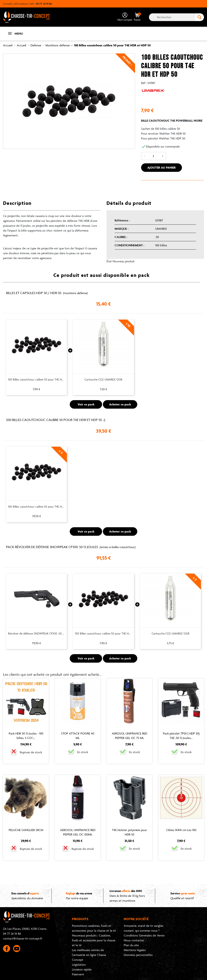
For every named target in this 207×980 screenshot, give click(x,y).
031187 (151, 83)
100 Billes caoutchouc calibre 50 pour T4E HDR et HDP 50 (36, 379)
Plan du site (131, 945)
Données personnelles (138, 955)
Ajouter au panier (162, 167)
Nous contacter (134, 940)
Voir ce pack (86, 404)
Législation (79, 965)
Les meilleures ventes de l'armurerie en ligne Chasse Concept (89, 955)
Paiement (78, 974)
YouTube (17, 949)
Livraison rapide (82, 969)
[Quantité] (153, 156)
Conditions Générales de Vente (144, 935)
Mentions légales (135, 950)
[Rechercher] (172, 17)
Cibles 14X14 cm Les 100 (181, 830)
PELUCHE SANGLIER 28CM (26, 830)
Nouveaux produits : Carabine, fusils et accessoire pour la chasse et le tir (94, 940)
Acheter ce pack (120, 404)
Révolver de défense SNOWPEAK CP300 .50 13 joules (36, 633)
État (109, 261)
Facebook (7, 949)
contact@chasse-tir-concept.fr (23, 938)
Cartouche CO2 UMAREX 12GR (103, 379)
